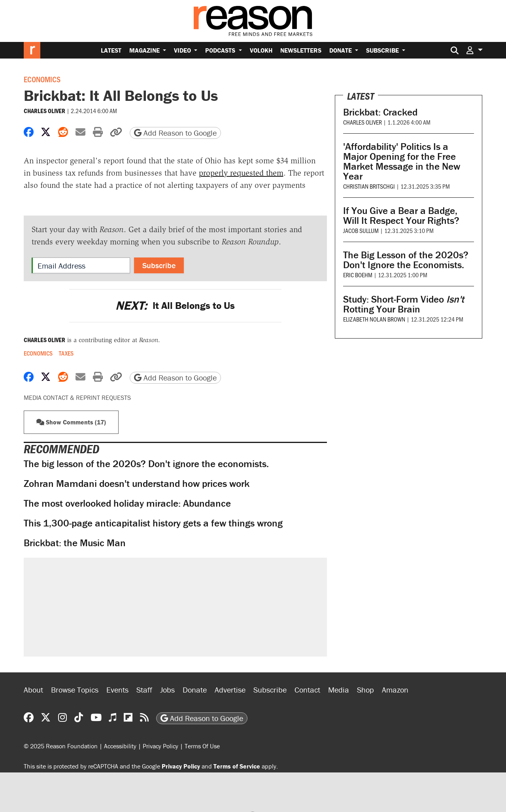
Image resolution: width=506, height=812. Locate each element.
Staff (144, 690)
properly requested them (241, 173)
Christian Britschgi (369, 186)
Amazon (395, 690)
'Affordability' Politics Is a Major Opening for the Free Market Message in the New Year (402, 161)
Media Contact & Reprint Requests (77, 397)
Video (183, 50)
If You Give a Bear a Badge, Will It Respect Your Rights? (401, 216)
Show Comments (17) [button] (71, 422)
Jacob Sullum (361, 230)
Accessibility (120, 746)
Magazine (145, 50)
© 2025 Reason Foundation (61, 746)
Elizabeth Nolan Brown (374, 319)
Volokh (261, 50)
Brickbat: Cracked (380, 112)
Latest (111, 50)
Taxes (66, 353)
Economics (42, 79)
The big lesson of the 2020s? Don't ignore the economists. (146, 464)
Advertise (230, 690)
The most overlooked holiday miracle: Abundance (127, 503)
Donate (341, 50)
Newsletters (301, 50)
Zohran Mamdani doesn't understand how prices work (137, 484)
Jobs (167, 690)
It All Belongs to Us (175, 306)
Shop (365, 690)
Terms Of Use (202, 746)
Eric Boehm (358, 275)
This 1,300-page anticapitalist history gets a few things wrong (153, 523)
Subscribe (383, 50)
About (33, 690)
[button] (474, 50)
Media (339, 690)
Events (117, 690)
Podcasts (221, 50)
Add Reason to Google (175, 133)
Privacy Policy (160, 746)
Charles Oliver (44, 111)
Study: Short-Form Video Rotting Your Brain (404, 304)
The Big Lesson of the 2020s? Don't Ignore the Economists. (406, 260)
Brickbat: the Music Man (75, 543)
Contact (307, 690)
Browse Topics (75, 690)
